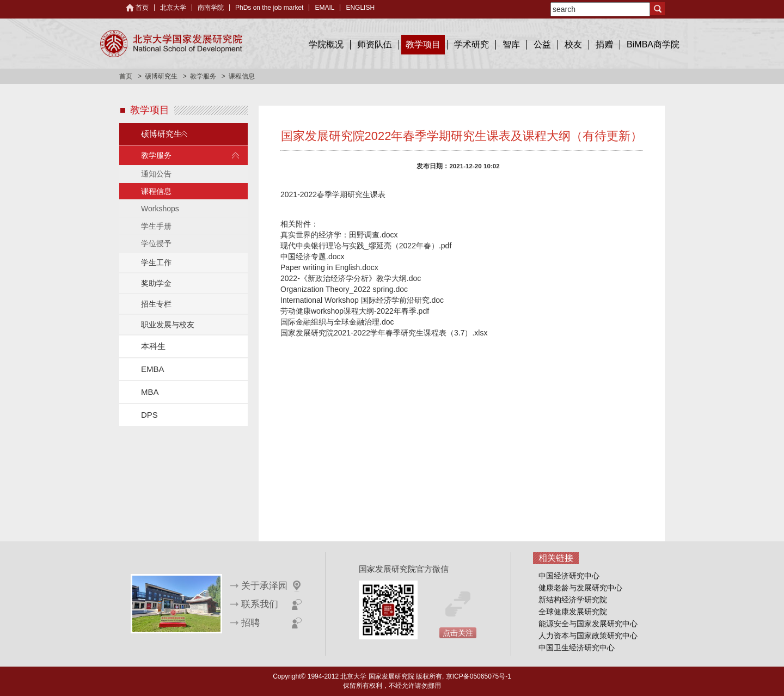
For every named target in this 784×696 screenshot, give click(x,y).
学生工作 (156, 262)
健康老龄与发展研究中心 (580, 588)
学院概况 (326, 44)
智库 (511, 44)
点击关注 (458, 633)
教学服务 (203, 76)
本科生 (153, 346)
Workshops (160, 209)
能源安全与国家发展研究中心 (588, 624)
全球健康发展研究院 (573, 612)
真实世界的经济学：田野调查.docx (339, 235)
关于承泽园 (264, 586)
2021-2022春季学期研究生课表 (333, 194)
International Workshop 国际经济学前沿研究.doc (362, 300)
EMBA (153, 369)
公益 (542, 44)
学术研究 (471, 44)
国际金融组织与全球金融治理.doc (337, 322)
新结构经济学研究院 (573, 600)
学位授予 (156, 243)
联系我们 (260, 604)
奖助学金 (156, 283)
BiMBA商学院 (653, 44)
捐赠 (604, 44)
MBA (150, 392)
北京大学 (173, 8)
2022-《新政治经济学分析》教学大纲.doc (351, 278)
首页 (142, 8)
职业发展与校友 (168, 325)
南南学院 (211, 8)
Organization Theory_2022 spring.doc (344, 289)
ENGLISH (360, 8)
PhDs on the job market (269, 8)
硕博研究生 (161, 76)
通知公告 (156, 174)
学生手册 (156, 226)
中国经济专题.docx (312, 257)
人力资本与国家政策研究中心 (588, 636)
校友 (573, 44)
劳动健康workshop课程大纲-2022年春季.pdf (355, 311)
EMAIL (324, 8)
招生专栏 (156, 304)
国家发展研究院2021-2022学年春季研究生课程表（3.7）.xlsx (384, 333)
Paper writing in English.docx (329, 267)
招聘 (250, 623)
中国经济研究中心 (569, 576)
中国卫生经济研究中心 (577, 648)
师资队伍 (375, 44)
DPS (149, 415)
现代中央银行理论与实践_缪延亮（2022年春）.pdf (366, 246)
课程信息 (156, 191)
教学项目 (423, 44)
